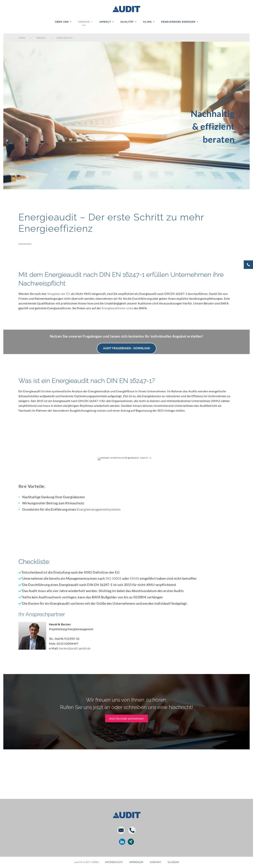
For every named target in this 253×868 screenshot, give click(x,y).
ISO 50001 (114, 578)
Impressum (136, 862)
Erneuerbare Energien (178, 22)
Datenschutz (114, 862)
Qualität (127, 22)
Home (22, 38)
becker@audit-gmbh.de (75, 648)
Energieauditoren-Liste (118, 308)
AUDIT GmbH (126, 8)
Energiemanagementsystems (99, 509)
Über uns (62, 22)
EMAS (135, 578)
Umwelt (105, 22)
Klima (147, 22)
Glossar (173, 862)
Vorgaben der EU (59, 294)
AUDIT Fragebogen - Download (127, 348)
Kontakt (156, 862)
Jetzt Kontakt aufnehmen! (127, 718)
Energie (84, 22)
